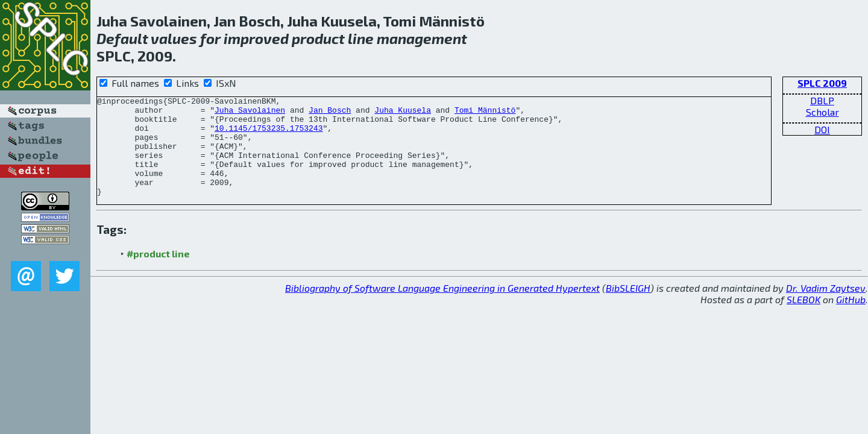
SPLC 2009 (822, 83)
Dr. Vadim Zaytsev (826, 308)
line (361, 38)
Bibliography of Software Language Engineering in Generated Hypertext (442, 308)
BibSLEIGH (628, 308)
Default (122, 38)
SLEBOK (804, 319)
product (318, 38)
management (422, 38)
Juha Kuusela (403, 113)
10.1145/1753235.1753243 (269, 135)
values (174, 38)
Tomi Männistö (485, 113)
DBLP (822, 100)
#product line (158, 273)
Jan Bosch (330, 113)
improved (256, 38)
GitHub (851, 319)
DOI (822, 129)
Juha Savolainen (250, 113)
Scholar (822, 112)
